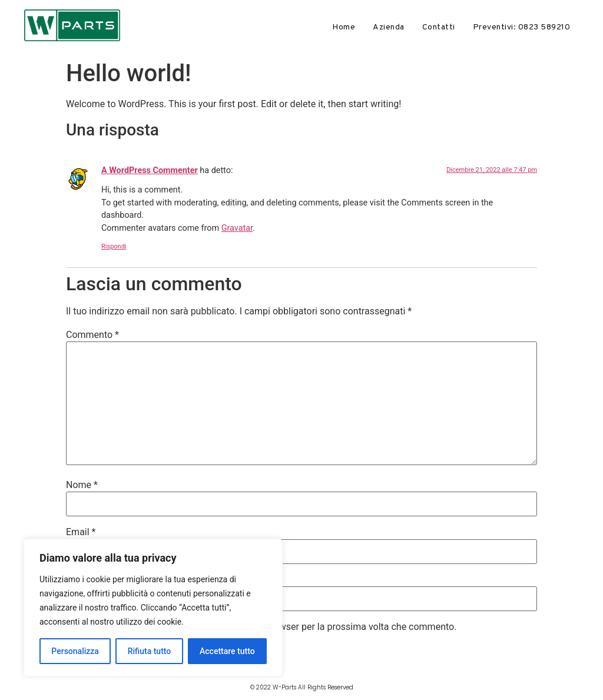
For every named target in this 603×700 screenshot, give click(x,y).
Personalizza (75, 651)
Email (81, 532)
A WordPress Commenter (150, 170)
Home (344, 27)
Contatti (439, 27)
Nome (82, 485)
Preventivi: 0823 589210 (522, 27)
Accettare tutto (227, 651)
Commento (92, 335)
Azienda (389, 27)
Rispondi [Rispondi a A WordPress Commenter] (114, 246)
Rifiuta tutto (150, 651)
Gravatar (237, 228)
